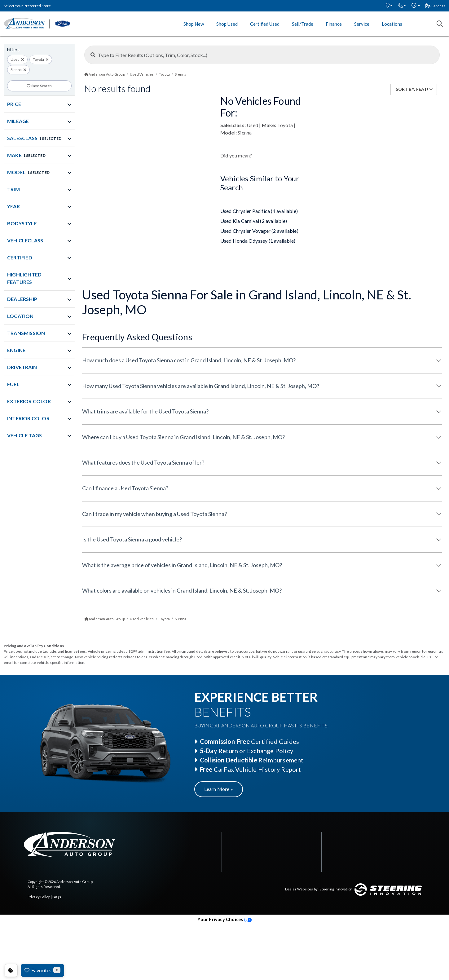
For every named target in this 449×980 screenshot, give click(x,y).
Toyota (38, 59)
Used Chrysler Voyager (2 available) (259, 231)
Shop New (194, 24)
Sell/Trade (303, 24)
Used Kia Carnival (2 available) (254, 221)
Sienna (16, 70)
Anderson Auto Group (75, 882)
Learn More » (219, 789)
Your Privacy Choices (224, 919)
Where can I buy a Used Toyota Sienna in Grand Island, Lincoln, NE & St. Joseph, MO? (183, 437)
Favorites (42, 970)
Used (15, 59)
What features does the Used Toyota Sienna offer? (143, 462)
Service (362, 24)
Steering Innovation (336, 889)
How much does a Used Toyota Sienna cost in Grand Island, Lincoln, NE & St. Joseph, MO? (189, 360)
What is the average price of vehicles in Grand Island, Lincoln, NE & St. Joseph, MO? (182, 565)
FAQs (57, 897)
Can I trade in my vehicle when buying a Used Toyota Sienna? (154, 514)
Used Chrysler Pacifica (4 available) (259, 211)
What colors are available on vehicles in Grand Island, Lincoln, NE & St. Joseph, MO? (182, 590)
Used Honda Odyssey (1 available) (258, 241)
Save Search (39, 86)
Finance (334, 24)
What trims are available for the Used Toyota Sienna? (145, 411)
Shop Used (227, 24)
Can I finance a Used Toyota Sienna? (125, 488)
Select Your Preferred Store (27, 6)
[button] (389, 6)
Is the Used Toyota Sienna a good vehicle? (132, 539)
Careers (435, 6)
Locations (392, 24)
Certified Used (265, 24)
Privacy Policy (39, 897)
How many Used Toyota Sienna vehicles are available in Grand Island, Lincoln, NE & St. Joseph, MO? (201, 386)
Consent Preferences (11, 970)
